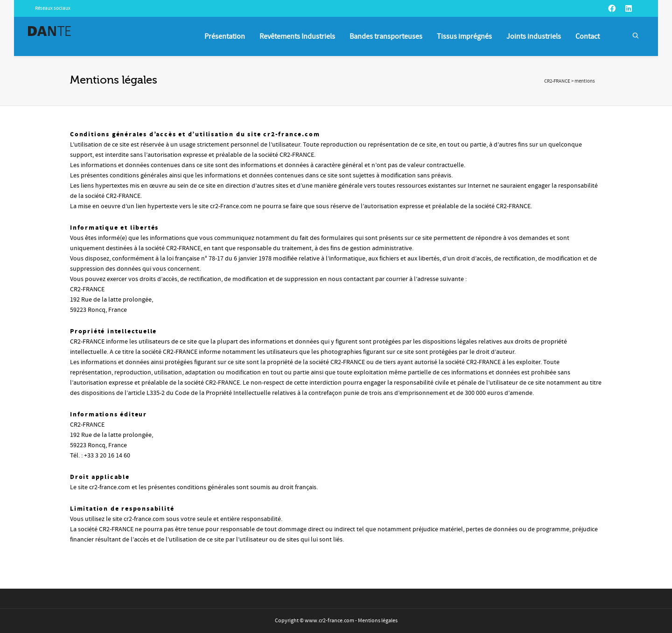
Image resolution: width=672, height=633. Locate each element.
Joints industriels (534, 36)
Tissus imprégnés (464, 36)
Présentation (225, 36)
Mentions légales (378, 621)
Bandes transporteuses (386, 36)
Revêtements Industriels (297, 36)
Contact (588, 36)
